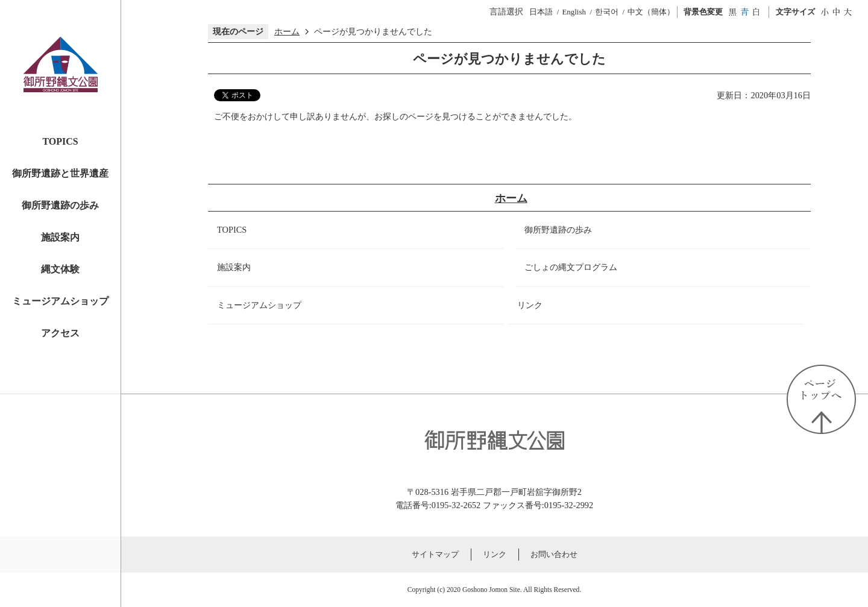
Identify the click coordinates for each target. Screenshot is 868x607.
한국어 (607, 12)
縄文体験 (60, 269)
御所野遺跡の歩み (60, 205)
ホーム (287, 31)
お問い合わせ (554, 554)
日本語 (541, 12)
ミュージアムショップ (60, 301)
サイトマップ (435, 554)
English (574, 12)
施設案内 (60, 237)
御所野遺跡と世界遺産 (60, 173)
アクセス (60, 333)
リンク (530, 305)
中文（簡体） (651, 12)
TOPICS (60, 141)
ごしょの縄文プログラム (571, 267)
